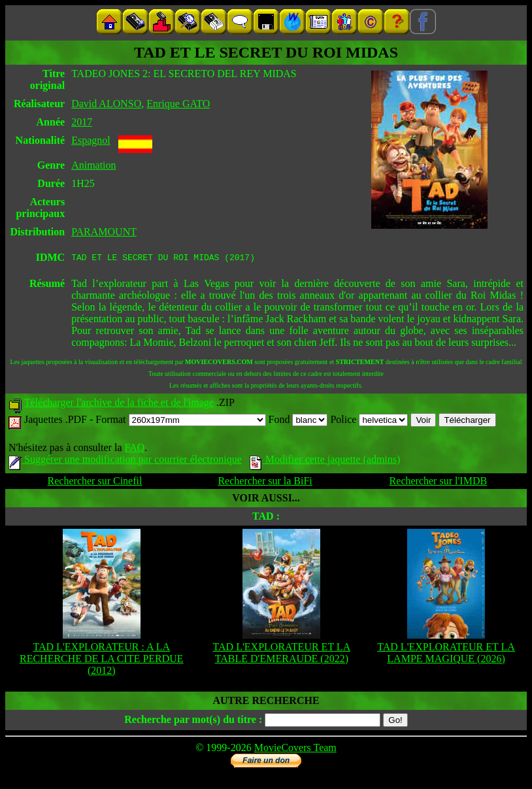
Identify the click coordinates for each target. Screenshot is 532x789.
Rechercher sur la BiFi (265, 483)
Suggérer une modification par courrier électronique (125, 461)
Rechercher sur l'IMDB (439, 483)
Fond (298, 421)
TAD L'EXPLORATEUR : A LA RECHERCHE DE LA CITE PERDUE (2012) (102, 661)
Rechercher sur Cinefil (95, 483)
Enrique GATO (178, 104)
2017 (82, 122)
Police (369, 421)
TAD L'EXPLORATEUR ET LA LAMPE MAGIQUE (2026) (446, 655)
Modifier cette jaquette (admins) (325, 461)
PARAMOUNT (104, 232)
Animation (93, 165)
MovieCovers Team (295, 749)
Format (180, 421)
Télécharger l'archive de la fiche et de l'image (119, 404)
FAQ (134, 449)
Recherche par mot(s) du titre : (193, 721)
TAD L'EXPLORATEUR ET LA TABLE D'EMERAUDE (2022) (282, 655)
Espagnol (91, 140)
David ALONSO (106, 104)
